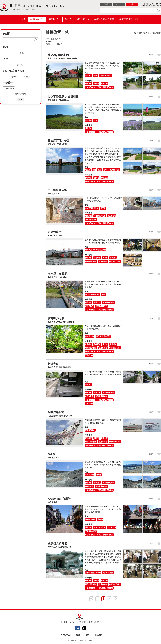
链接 (78, 635)
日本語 (106, 4)
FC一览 (68, 19)
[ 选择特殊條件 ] (21, 93)
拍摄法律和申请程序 (104, 19)
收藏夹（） (54, 19)
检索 (20, 100)
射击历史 (8, 88)
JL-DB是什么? (65, 635)
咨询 (87, 635)
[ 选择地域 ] (21, 53)
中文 (132, 4)
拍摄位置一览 (37, 19)
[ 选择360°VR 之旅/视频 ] (20, 77)
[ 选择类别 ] (21, 65)
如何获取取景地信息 (129, 19)
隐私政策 (98, 635)
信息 (24, 19)
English (119, 4)
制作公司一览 (83, 19)
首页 (47, 39)
